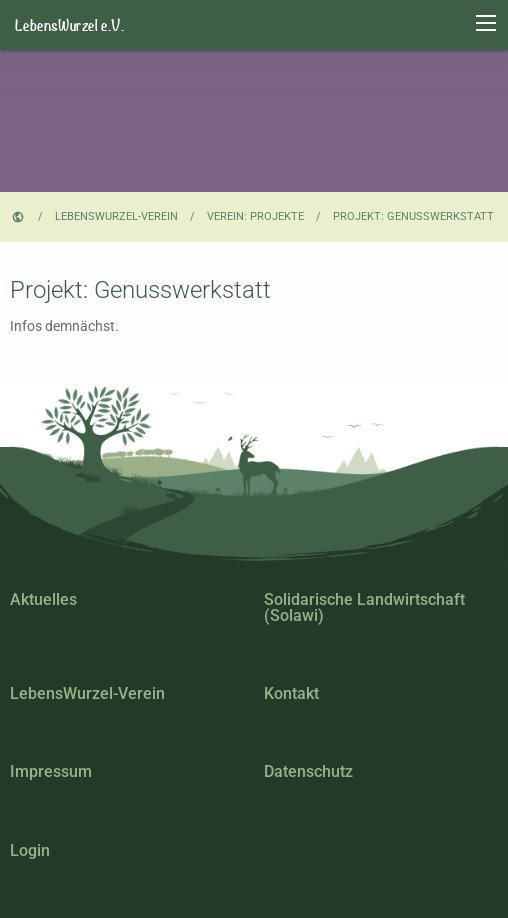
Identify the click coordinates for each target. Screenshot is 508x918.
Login (30, 850)
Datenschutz (308, 771)
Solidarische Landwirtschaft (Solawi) (364, 607)
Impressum (51, 771)
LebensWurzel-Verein (116, 216)
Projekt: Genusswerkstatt (413, 216)
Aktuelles (43, 599)
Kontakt (291, 693)
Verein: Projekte (255, 216)
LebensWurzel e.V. (69, 25)
